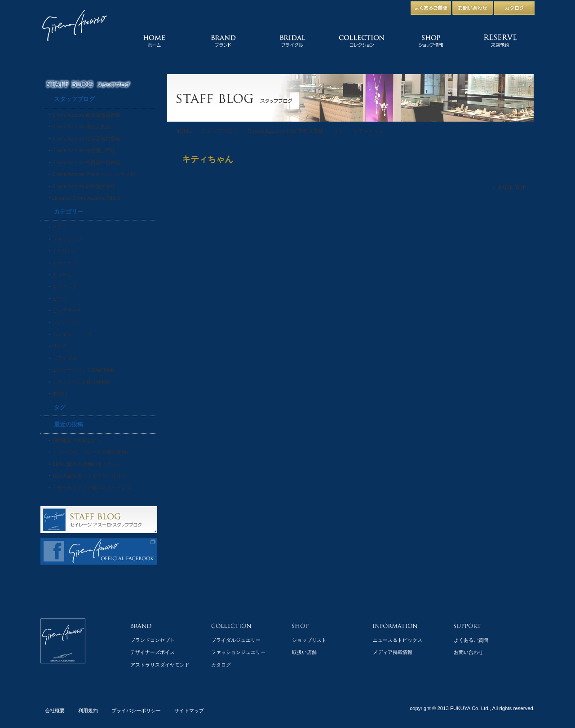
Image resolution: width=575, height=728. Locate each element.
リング (60, 346)
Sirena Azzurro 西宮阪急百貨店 (86, 115)
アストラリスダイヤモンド (160, 665)
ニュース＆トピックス (398, 640)
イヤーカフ (64, 263)
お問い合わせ (469, 652)
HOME (184, 131)
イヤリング (64, 251)
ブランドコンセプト (153, 640)
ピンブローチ (67, 311)
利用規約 (88, 710)
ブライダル (64, 358)
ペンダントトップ (72, 334)
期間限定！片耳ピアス (77, 440)
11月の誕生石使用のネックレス (87, 464)
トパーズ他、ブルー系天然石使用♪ (91, 452)
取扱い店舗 (304, 652)
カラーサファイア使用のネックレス (92, 488)
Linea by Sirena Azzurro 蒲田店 (86, 198)
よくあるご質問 (471, 640)
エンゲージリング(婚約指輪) (83, 370)
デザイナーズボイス (153, 652)
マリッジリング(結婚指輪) (81, 382)
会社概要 (55, 710)
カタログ (221, 665)
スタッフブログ (220, 131)
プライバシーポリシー (136, 710)
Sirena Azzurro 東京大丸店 (81, 127)
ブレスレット (67, 322)
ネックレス (64, 287)
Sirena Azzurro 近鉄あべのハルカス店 (94, 174)
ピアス (60, 227)
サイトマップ (189, 710)
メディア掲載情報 (393, 652)
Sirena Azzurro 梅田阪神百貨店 (86, 162)
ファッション (67, 239)
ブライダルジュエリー (236, 640)
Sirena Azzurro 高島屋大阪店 (84, 186)
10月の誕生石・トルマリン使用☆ (89, 476)
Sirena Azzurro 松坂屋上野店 (84, 150)
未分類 (60, 394)
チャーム (62, 275)
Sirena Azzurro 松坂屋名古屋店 (285, 131)
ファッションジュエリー (238, 652)
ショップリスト (309, 640)
